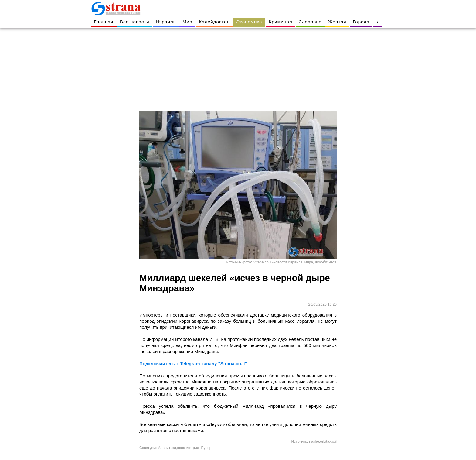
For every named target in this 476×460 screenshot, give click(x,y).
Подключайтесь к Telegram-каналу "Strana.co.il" (193, 364)
